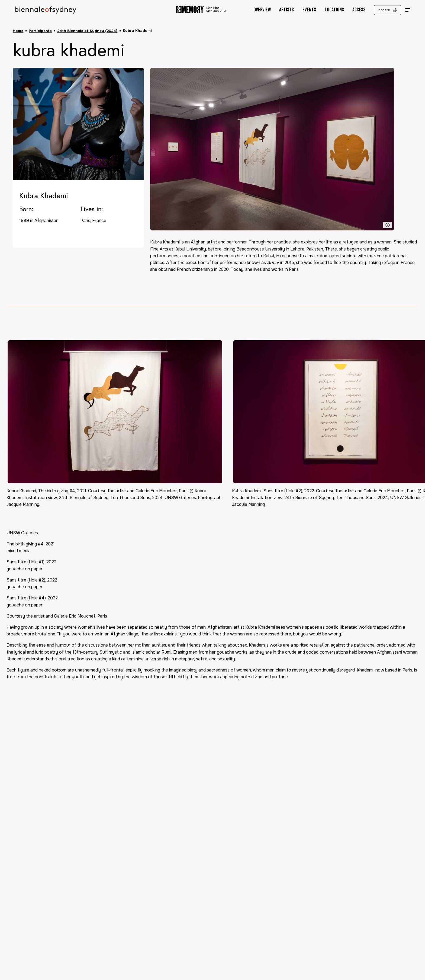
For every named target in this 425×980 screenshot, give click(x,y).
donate (382, 10)
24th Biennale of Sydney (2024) (89, 31)
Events (304, 10)
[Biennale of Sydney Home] (47, 10)
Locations (329, 10)
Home (18, 31)
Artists (281, 10)
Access (354, 10)
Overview (257, 10)
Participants (41, 31)
